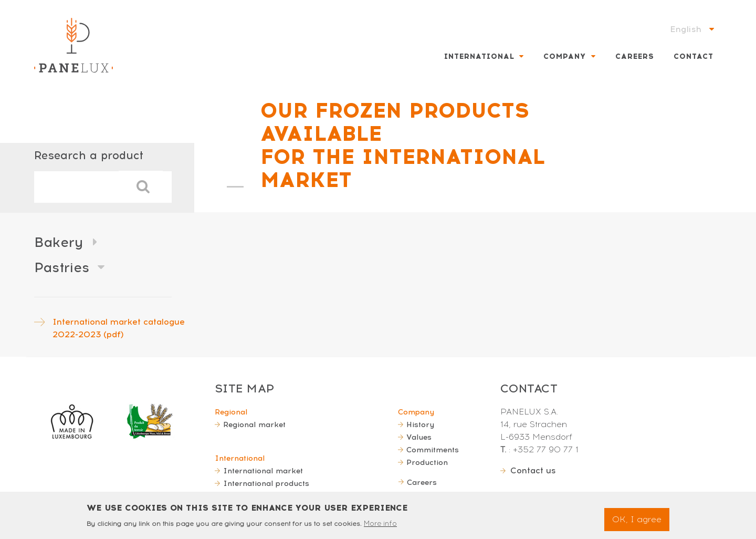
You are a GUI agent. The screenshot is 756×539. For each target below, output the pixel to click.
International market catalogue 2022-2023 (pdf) (119, 328)
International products (266, 483)
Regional (231, 412)
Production (427, 462)
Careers (635, 56)
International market (263, 471)
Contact (694, 56)
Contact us (533, 470)
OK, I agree (637, 523)
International (479, 56)
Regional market (254, 424)
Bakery (59, 242)
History (420, 424)
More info (380, 527)
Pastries (62, 267)
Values (419, 437)
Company (565, 56)
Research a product (89, 155)
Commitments (433, 450)
